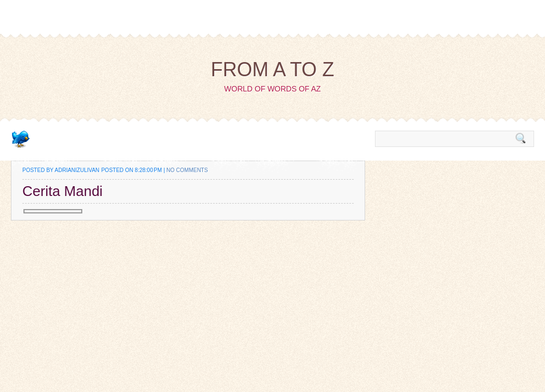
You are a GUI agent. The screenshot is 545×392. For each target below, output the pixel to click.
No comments (187, 170)
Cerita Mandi (62, 191)
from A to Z (273, 69)
